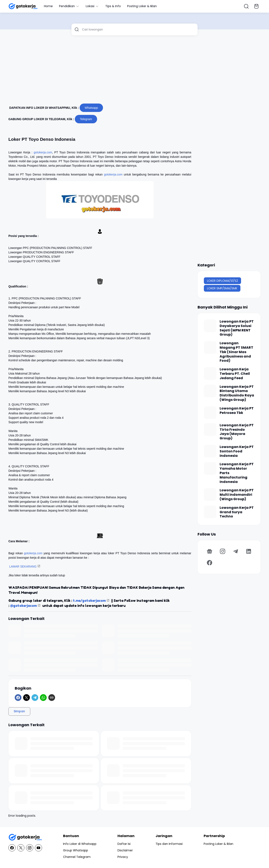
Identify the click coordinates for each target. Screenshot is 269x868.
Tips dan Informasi (169, 844)
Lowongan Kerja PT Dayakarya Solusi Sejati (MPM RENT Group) (237, 328)
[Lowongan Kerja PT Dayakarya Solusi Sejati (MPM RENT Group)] (210, 326)
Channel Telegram (77, 857)
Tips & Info (113, 6)
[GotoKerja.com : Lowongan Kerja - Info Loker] (25, 837)
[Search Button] (246, 6)
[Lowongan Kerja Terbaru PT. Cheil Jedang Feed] (210, 374)
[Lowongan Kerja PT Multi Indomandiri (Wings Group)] (210, 494)
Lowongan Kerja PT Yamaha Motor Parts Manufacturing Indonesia (237, 473)
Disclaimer (125, 850)
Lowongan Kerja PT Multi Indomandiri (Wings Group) (237, 495)
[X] (26, 698)
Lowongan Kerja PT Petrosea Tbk (237, 411)
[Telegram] (35, 698)
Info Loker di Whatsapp (80, 844)
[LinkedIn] (249, 551)
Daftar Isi (124, 844)
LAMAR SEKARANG (23, 566)
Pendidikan (69, 6)
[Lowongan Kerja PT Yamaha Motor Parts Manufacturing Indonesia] (210, 468)
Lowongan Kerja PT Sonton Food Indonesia (237, 451)
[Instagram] (223, 551)
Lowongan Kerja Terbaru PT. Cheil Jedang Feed (235, 374)
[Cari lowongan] (138, 29)
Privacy (123, 857)
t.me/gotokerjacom (89, 601)
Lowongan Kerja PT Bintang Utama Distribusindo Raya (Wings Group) (237, 393)
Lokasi (92, 6)
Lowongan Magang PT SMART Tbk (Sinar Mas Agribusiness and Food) (236, 352)
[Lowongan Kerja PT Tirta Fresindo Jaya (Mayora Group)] (210, 429)
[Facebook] (18, 698)
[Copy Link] (52, 698)
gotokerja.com (43, 152)
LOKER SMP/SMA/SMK (222, 288)
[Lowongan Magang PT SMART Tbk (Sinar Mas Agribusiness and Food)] (210, 347)
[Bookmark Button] (256, 6)
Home (48, 6)
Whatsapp (91, 108)
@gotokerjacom (23, 606)
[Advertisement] (134, 71)
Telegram (86, 119)
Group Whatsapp (76, 850)
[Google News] (210, 551)
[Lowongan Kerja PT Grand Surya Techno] (210, 512)
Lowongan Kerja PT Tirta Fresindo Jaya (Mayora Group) (237, 432)
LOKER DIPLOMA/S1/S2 (222, 281)
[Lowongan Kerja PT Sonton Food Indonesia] (210, 451)
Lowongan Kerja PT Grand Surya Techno (237, 512)
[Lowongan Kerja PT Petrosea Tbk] (210, 413)
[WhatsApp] (43, 698)
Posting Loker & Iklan (142, 6)
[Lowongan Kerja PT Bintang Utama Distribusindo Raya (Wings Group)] (210, 391)
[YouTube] (38, 848)
